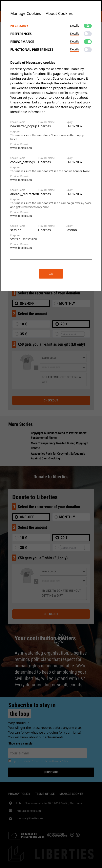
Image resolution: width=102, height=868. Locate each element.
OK (51, 274)
